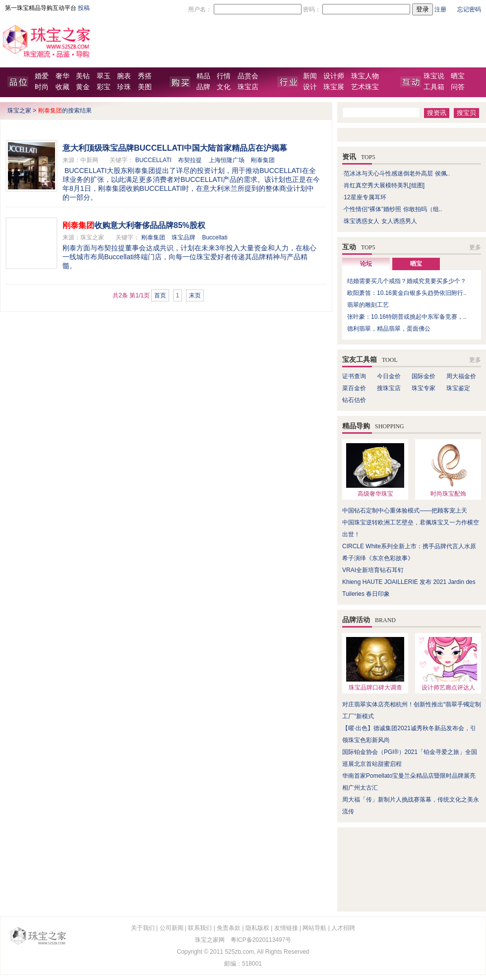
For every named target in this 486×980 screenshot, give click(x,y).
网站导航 (314, 928)
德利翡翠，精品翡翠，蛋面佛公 (389, 329)
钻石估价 (354, 400)
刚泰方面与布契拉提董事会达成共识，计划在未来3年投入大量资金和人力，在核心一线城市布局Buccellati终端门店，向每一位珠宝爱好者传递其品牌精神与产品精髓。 (189, 257)
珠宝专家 (424, 388)
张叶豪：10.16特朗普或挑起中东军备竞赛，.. (407, 317)
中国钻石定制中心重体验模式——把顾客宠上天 (405, 511)
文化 (224, 87)
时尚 (42, 87)
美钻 (83, 76)
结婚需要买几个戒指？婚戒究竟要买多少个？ (407, 281)
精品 (203, 76)
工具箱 (434, 87)
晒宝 (458, 76)
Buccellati (214, 237)
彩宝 (104, 87)
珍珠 (124, 87)
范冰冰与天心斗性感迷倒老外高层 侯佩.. (397, 173)
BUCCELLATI (153, 160)
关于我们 (143, 928)
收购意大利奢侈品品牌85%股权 (134, 225)
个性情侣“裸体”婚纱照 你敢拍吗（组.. (393, 209)
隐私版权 (257, 928)
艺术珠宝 (365, 87)
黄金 (83, 87)
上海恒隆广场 (227, 160)
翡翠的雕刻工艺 (368, 305)
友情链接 (286, 928)
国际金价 (424, 376)
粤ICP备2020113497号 (261, 940)
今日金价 (389, 376)
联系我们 (200, 928)
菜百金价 (354, 388)
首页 (160, 295)
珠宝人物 (365, 76)
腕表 (124, 76)
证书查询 (354, 376)
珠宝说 (434, 76)
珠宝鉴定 (458, 388)
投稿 (84, 8)
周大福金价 (461, 376)
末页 (195, 295)
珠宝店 (248, 87)
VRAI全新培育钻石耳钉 (373, 570)
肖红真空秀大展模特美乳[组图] (384, 185)
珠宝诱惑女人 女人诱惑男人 (380, 221)
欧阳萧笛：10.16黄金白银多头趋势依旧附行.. (407, 293)
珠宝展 (334, 87)
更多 (475, 247)
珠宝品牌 (183, 237)
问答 (458, 87)
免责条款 (229, 928)
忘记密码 (469, 9)
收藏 (62, 87)
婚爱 (42, 76)
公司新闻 (172, 928)
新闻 (310, 76)
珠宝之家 (19, 111)
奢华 (62, 76)
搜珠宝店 (389, 388)
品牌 (203, 87)
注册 (440, 9)
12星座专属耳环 (365, 197)
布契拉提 (190, 160)
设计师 (334, 76)
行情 (224, 76)
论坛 (366, 264)
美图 (145, 87)
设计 (310, 87)
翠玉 (104, 76)
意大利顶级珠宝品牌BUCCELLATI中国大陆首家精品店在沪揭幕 (175, 148)
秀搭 (145, 76)
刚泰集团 (263, 160)
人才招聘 (343, 928)
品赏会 (248, 76)
